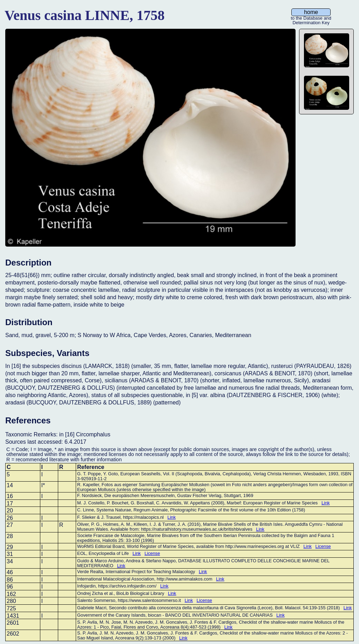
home (311, 12)
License (323, 546)
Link (326, 503)
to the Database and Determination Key (311, 19)
